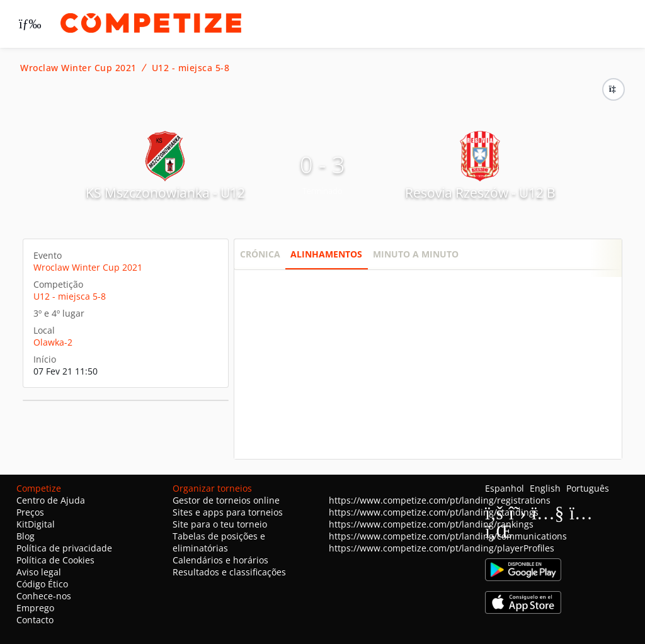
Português (588, 488)
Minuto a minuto (416, 254)
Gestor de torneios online (226, 500)
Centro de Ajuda (51, 500)
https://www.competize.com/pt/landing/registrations (440, 500)
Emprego (35, 608)
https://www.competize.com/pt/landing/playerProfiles (442, 548)
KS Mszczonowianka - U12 (165, 193)
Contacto (35, 620)
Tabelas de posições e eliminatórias (219, 542)
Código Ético (42, 584)
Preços (30, 512)
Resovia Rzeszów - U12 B (480, 193)
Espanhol (505, 488)
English (545, 488)
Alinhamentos (326, 254)
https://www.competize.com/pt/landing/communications (448, 536)
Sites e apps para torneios (228, 512)
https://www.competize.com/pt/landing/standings (434, 512)
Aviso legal (39, 572)
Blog (26, 536)
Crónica (260, 254)
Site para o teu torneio (220, 524)
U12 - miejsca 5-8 (191, 68)
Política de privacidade (64, 548)
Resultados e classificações (229, 572)
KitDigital (36, 524)
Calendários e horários (220, 560)
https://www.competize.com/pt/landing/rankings (431, 524)
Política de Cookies (55, 560)
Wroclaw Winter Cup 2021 (78, 68)
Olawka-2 (53, 342)
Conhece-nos (44, 596)
